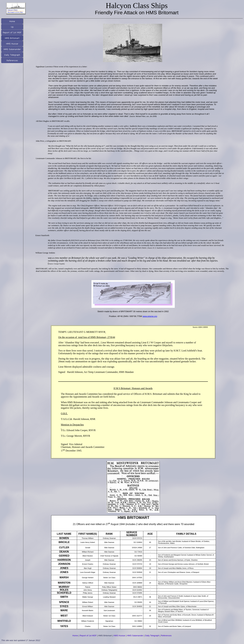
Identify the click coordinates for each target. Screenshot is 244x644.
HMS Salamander (135, 636)
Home (75, 636)
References (166, 636)
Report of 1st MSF (88, 636)
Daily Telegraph (152, 636)
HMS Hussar (119, 636)
